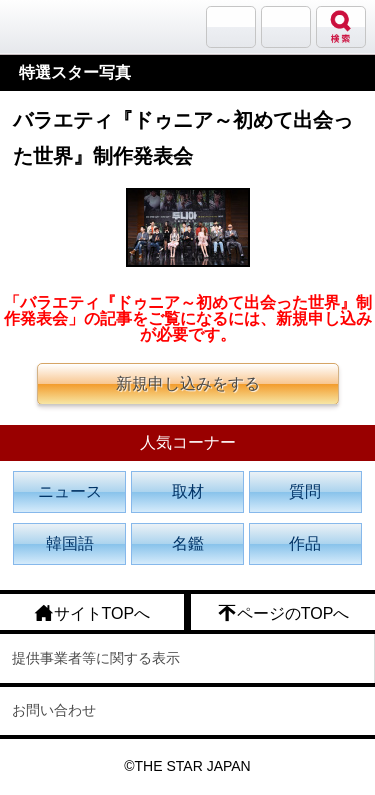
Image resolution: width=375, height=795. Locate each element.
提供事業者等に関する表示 (96, 658)
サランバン (231, 27)
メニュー (286, 27)
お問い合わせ (54, 710)
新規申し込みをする (188, 383)
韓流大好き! (67, 26)
